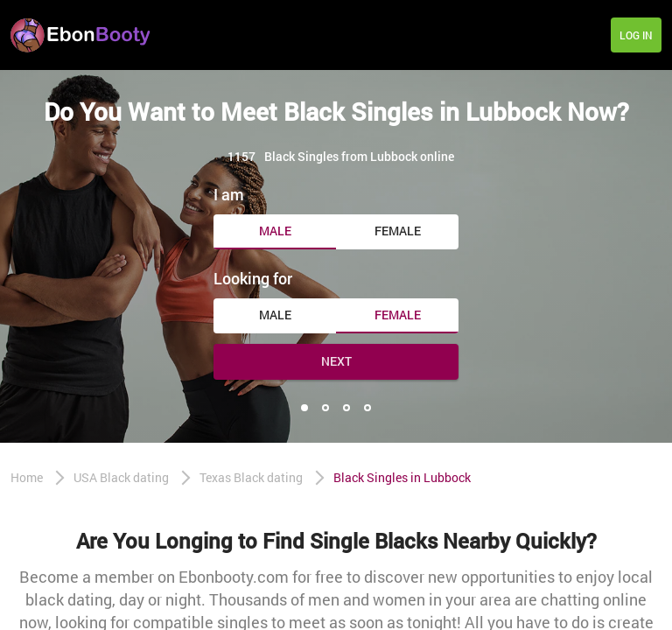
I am (229, 194)
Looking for (253, 278)
